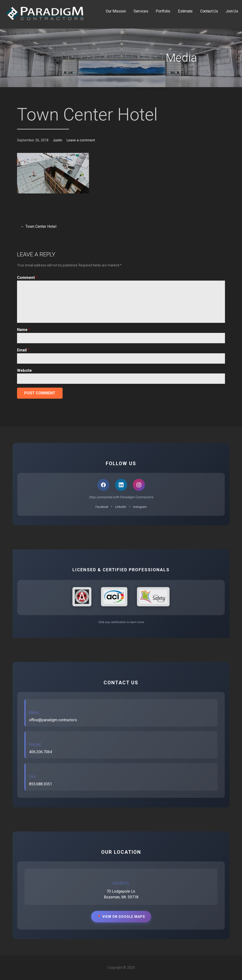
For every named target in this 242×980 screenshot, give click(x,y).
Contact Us (209, 11)
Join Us (232, 11)
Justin (57, 140)
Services (141, 11)
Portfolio (163, 11)
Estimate (185, 11)
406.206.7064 (41, 752)
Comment (27, 278)
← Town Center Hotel (38, 226)
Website (24, 370)
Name (24, 330)
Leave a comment (81, 140)
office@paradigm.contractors (53, 720)
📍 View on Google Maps (121, 917)
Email (23, 350)
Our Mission (116, 11)
